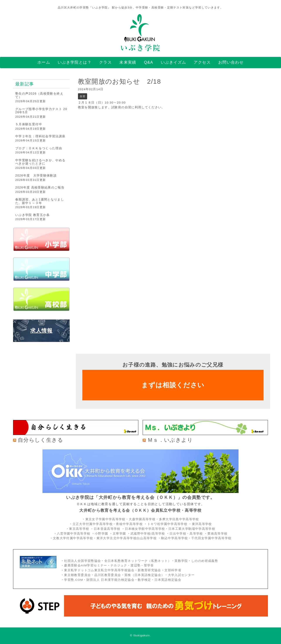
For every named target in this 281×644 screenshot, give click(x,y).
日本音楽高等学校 (107, 529)
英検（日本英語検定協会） (144, 575)
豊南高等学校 (217, 534)
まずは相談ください (173, 385)
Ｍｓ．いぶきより (170, 440)
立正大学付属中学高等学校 (93, 524)
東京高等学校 (79, 529)
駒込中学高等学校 (175, 538)
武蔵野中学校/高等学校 (148, 534)
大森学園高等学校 (142, 519)
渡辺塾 (135, 565)
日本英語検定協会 (168, 580)
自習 (83, 96)
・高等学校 (195, 534)
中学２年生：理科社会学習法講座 (40, 136)
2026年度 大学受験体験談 (36, 175)
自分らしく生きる (41, 440)
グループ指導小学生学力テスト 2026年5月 (41, 111)
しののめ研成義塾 (205, 561)
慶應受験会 (72, 565)
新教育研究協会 (149, 570)
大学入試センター (181, 575)
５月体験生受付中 (29, 124)
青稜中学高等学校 (129, 524)
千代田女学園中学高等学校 (211, 538)
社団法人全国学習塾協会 (82, 561)
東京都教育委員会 (77, 575)
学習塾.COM (74, 580)
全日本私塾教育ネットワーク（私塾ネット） (138, 561)
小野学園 (101, 534)
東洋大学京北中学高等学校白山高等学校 (127, 538)
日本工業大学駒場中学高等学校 (192, 529)
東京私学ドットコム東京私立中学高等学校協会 (99, 570)
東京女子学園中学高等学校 (105, 519)
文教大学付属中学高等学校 (73, 538)
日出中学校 (178, 534)
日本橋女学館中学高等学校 (145, 529)
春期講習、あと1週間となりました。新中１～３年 (40, 201)
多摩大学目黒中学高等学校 (179, 519)
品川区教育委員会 (108, 575)
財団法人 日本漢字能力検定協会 (110, 580)
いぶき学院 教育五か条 (33, 215)
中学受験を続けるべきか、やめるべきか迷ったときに (40, 162)
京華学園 (120, 534)
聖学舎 (149, 565)
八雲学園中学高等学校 (74, 534)
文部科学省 (173, 570)
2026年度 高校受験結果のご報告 (40, 187)
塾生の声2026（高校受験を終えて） (39, 95)
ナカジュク (119, 565)
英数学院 (181, 561)
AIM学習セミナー (94, 565)
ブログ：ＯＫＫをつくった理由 (39, 148)
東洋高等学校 (202, 524)
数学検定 (144, 580)
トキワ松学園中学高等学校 (168, 524)
